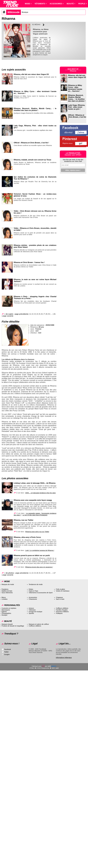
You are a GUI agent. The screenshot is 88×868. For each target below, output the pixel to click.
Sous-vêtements (7, 593)
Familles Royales (62, 610)
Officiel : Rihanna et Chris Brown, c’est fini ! (31, 143)
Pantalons (5, 589)
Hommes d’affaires (62, 612)
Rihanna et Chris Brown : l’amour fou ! (29, 262)
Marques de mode (8, 584)
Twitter (6, 652)
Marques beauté (7, 624)
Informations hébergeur (64, 658)
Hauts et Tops (33, 591)
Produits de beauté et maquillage (13, 626)
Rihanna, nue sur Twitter (24, 520)
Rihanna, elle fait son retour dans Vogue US (31, 74)
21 (55, 314)
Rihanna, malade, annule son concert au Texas (33, 160)
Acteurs (31, 608)
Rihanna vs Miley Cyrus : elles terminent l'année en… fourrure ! (75, 88)
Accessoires (33, 597)
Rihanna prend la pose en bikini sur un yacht (32, 555)
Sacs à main (60, 599)
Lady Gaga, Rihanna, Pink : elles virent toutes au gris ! (77, 107)
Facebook (7, 649)
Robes (31, 589)
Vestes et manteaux (63, 591)
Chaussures (33, 599)
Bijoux (4, 597)
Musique (25, 12)
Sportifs (31, 613)
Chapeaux (59, 597)
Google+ (7, 654)
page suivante (8, 316)
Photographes (6, 613)
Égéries (4, 612)
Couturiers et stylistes (9, 608)
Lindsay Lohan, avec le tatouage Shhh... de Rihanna (35, 483)
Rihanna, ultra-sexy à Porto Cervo (27, 537)
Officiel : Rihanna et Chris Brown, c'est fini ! (77, 117)
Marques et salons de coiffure (39, 624)
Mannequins (6, 610)
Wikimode (14, 12)
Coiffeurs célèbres (62, 608)
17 (55, 573)
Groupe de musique (35, 612)
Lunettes (4, 599)
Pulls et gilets (60, 589)
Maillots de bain (7, 591)
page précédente (22, 573)
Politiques (59, 613)
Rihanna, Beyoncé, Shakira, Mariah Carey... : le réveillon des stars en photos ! (35, 109)
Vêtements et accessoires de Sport (41, 593)
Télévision (32, 610)
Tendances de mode (36, 584)
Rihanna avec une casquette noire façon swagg (33, 500)
